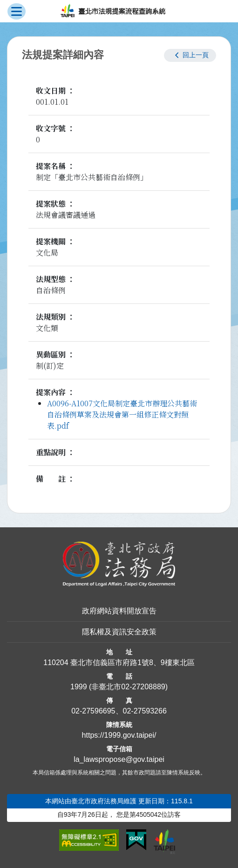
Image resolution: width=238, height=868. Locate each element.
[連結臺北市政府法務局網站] (119, 564)
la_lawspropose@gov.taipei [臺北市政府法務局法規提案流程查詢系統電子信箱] (119, 759)
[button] (190, 55)
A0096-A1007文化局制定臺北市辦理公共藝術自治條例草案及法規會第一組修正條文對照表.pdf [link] (122, 414)
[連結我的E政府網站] (136, 840)
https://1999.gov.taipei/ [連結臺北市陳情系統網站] (119, 735)
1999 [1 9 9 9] (79, 687)
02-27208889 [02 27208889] (143, 687)
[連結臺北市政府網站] (164, 841)
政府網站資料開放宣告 (119, 611)
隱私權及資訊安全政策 (119, 632)
